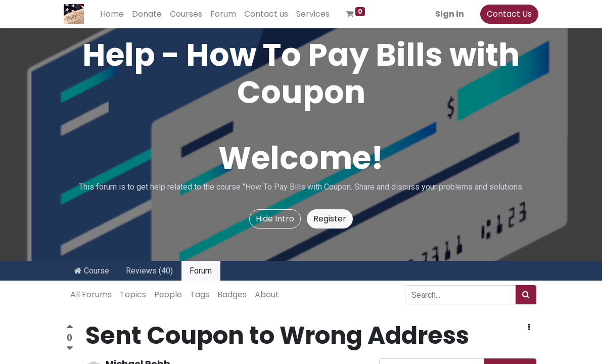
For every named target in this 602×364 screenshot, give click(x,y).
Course (92, 271)
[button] (529, 328)
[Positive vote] (70, 328)
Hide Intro (275, 219)
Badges (232, 294)
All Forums (91, 294)
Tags (200, 294)
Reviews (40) (149, 271)
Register (330, 219)
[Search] (526, 295)
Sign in (448, 14)
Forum (201, 271)
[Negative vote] (70, 349)
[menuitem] (114, 14)
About (267, 294)
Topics (133, 294)
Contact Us (507, 14)
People (168, 294)
